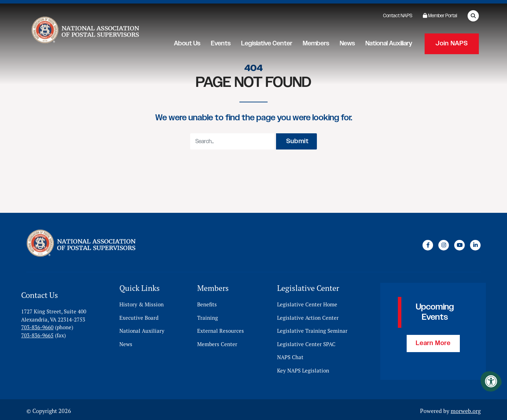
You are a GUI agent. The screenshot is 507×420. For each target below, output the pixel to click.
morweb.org (466, 408)
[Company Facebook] (428, 244)
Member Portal (440, 16)
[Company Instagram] (444, 244)
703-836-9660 (37, 325)
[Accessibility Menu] (491, 381)
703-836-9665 (37, 333)
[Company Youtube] (459, 244)
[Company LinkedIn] (475, 244)
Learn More (433, 341)
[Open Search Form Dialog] (473, 16)
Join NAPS (452, 42)
